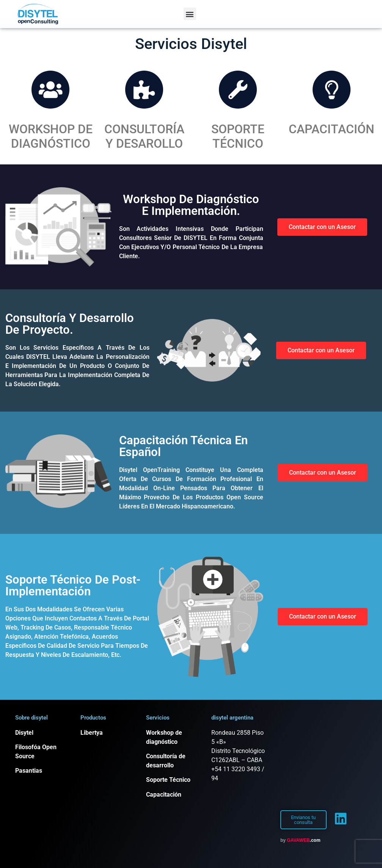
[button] (190, 14)
